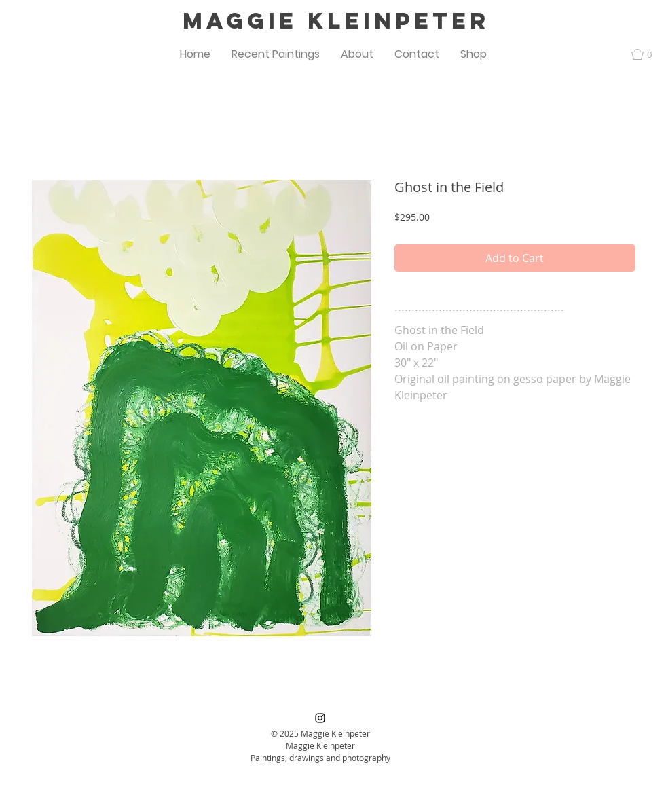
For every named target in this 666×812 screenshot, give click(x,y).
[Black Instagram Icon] (320, 718)
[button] (276, 54)
